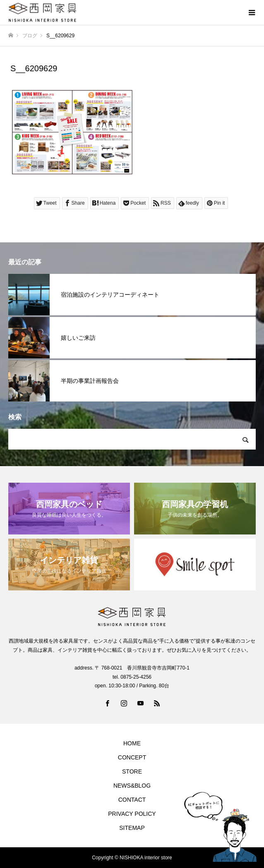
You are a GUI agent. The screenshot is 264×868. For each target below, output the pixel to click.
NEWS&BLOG (132, 786)
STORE (132, 771)
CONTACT (132, 800)
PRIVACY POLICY (132, 814)
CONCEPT (132, 757)
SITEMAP (132, 828)
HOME (132, 743)
